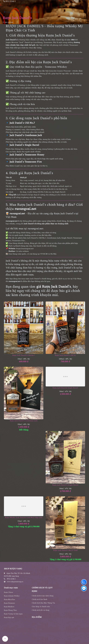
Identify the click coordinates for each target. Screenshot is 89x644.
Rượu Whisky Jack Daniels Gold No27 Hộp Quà (24, 518)
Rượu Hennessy (10, 603)
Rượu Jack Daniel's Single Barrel (65, 485)
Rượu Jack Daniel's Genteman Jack (24, 421)
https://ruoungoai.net (25, 249)
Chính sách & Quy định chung (43, 596)
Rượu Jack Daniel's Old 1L (65, 355)
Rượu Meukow (9, 607)
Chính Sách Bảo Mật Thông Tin (43, 603)
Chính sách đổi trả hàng (41, 610)
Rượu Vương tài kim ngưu (13, 614)
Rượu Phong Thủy (10, 610)
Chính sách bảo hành (39, 599)
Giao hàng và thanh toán (41, 607)
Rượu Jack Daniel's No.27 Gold (65, 550)
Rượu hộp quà (9, 617)
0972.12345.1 (11, 579)
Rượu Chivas (8, 592)
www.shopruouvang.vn (15, 582)
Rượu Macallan (9, 599)
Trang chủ (8, 12)
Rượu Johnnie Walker (12, 596)
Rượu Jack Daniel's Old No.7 (24, 355)
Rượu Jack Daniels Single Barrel (65, 388)
